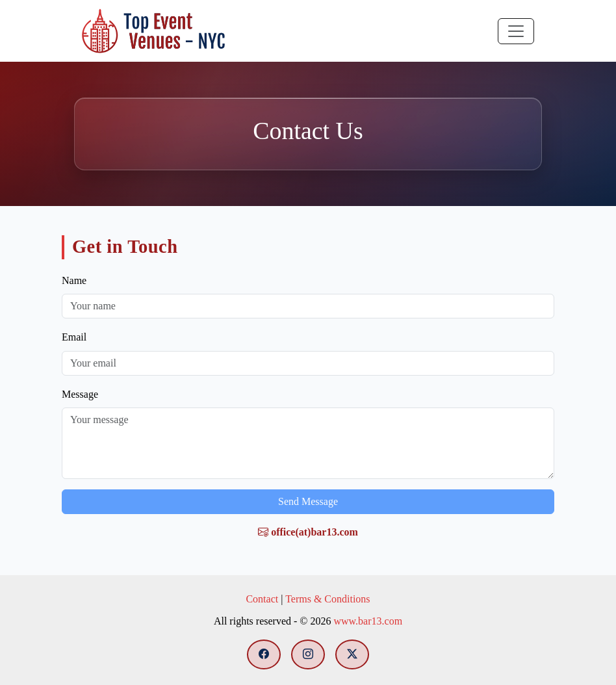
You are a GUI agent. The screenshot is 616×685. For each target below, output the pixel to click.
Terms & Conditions (327, 599)
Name (74, 280)
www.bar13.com (368, 621)
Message (80, 394)
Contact (262, 599)
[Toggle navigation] (516, 31)
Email (74, 337)
